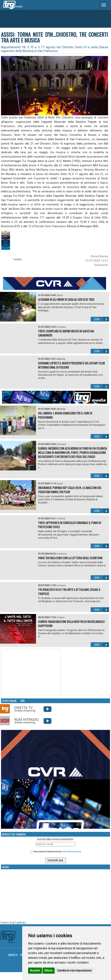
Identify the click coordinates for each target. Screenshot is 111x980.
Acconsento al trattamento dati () (57, 852)
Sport (60, 295)
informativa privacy (71, 852)
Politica (61, 519)
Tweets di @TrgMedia (13, 923)
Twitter (17, 259)
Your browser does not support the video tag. (31, 674)
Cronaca (62, 327)
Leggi (102, 319)
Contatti (13, 955)
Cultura (61, 617)
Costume (62, 554)
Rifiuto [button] (49, 971)
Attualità (61, 359)
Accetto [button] (35, 971)
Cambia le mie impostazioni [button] (74, 971)
